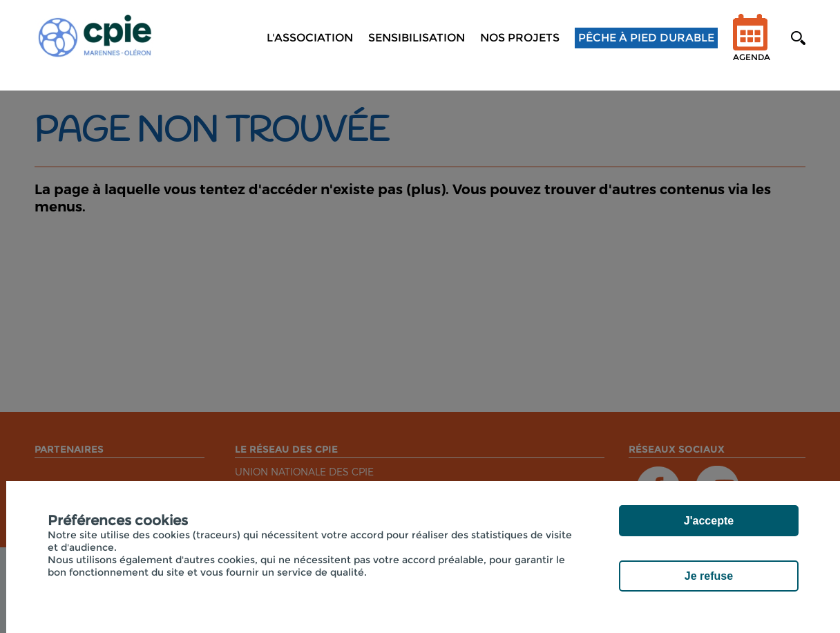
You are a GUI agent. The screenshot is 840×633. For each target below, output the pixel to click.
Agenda (752, 47)
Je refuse (709, 576)
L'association (310, 38)
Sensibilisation (417, 38)
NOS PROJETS (520, 38)
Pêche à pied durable (646, 38)
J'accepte (709, 521)
